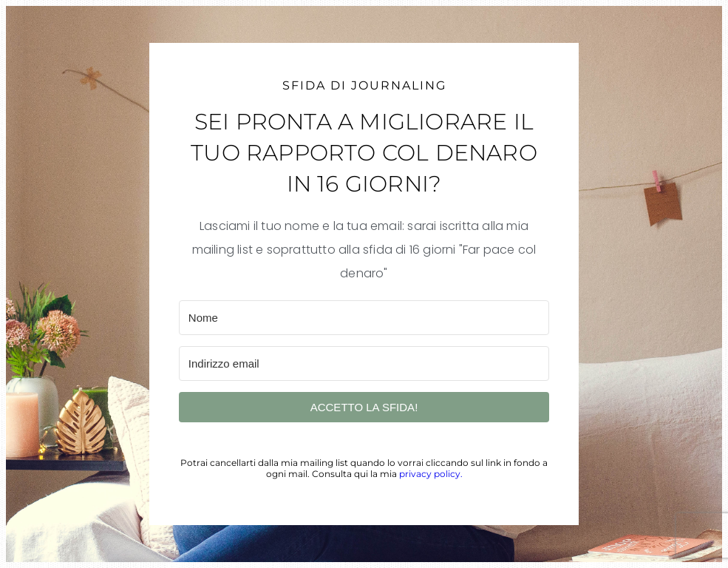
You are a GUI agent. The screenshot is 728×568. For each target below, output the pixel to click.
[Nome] (364, 318)
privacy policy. (431, 474)
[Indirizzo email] (364, 364)
